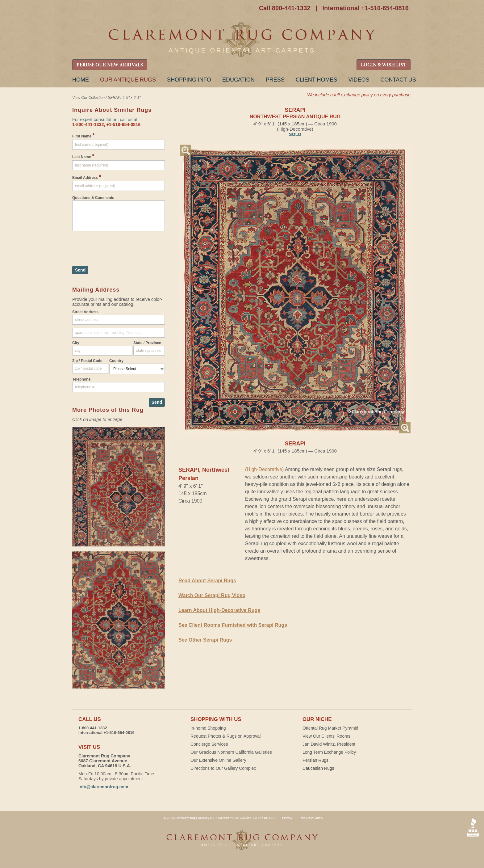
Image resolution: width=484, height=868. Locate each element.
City (76, 343)
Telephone (81, 379)
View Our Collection (88, 98)
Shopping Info (189, 80)
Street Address (85, 312)
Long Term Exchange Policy (329, 752)
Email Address (87, 177)
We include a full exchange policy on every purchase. (359, 95)
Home (81, 80)
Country (116, 361)
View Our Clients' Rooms (326, 736)
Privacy (287, 818)
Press (275, 80)
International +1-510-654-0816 (365, 8)
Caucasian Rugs (318, 768)
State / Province (147, 343)
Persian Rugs (315, 760)
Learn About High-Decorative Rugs (219, 610)
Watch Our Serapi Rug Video (212, 595)
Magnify (185, 150)
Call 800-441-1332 (285, 8)
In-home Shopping (208, 728)
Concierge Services (209, 744)
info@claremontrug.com (103, 787)
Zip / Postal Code (87, 361)
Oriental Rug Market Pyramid (330, 728)
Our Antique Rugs (128, 80)
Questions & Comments (93, 198)
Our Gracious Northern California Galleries (231, 752)
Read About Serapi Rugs (207, 581)
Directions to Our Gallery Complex (223, 768)
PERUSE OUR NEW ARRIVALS (110, 65)
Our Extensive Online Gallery (218, 760)
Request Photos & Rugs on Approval (225, 736)
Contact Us (398, 80)
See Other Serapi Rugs (205, 640)
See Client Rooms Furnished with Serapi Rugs (233, 625)
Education (238, 80)
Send (80, 270)
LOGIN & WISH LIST (384, 65)
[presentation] (119, 246)
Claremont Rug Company (242, 39)
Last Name (83, 156)
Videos (359, 80)
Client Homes (317, 80)
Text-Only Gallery (311, 818)
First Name (83, 135)
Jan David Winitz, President (329, 744)
